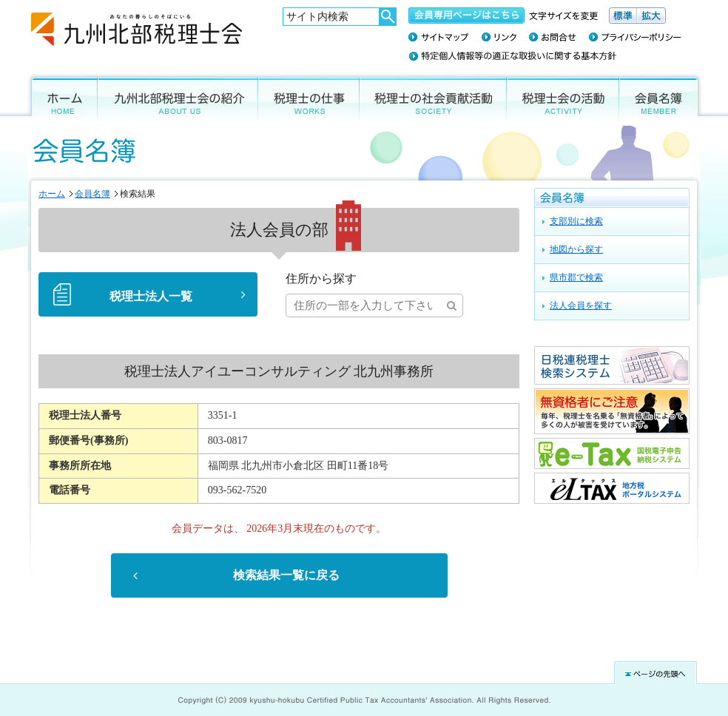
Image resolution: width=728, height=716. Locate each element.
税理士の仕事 (309, 97)
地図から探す (576, 249)
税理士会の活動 (563, 97)
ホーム (61, 97)
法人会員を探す (581, 305)
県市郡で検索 (576, 277)
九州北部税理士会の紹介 (178, 97)
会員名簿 (662, 97)
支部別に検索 (576, 221)
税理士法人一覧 (151, 297)
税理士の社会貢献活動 (433, 97)
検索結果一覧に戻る (286, 575)
